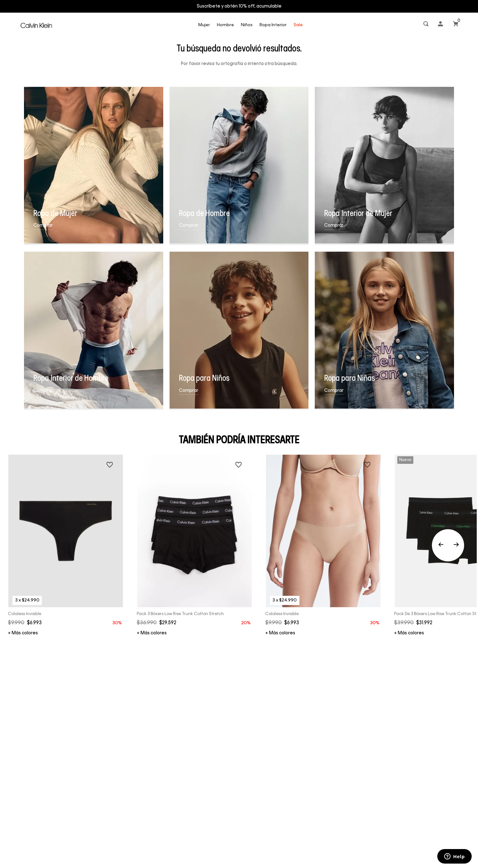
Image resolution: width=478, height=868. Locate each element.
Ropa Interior (273, 25)
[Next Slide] (456, 545)
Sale (298, 25)
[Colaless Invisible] (66, 545)
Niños (247, 25)
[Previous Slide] (448, 545)
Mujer (204, 25)
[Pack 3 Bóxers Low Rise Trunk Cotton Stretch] (195, 545)
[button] (427, 25)
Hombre (225, 25)
